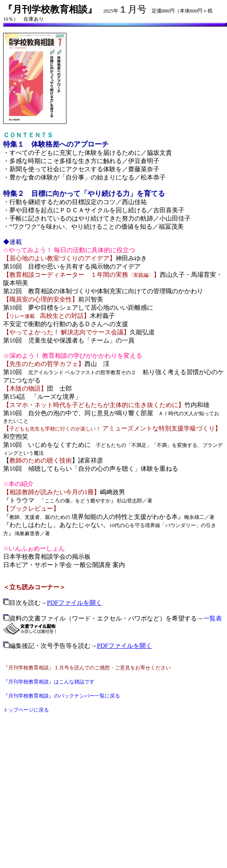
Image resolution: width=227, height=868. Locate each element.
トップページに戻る (26, 710)
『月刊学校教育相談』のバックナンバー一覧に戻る (62, 696)
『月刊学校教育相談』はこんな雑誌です (49, 682)
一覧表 (213, 618)
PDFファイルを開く (74, 603)
